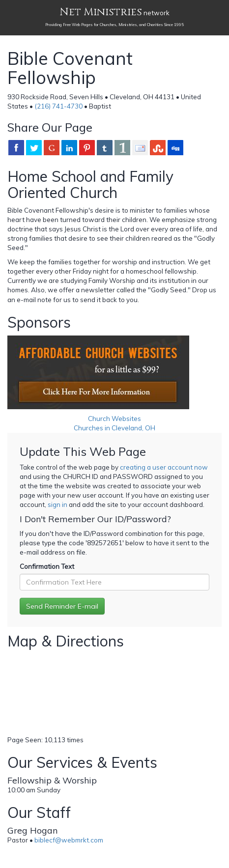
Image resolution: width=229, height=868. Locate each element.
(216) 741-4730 (58, 106)
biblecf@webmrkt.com (69, 840)
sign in (57, 504)
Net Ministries (101, 12)
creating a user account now (164, 467)
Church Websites (114, 419)
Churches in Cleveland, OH (114, 428)
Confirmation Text (47, 566)
